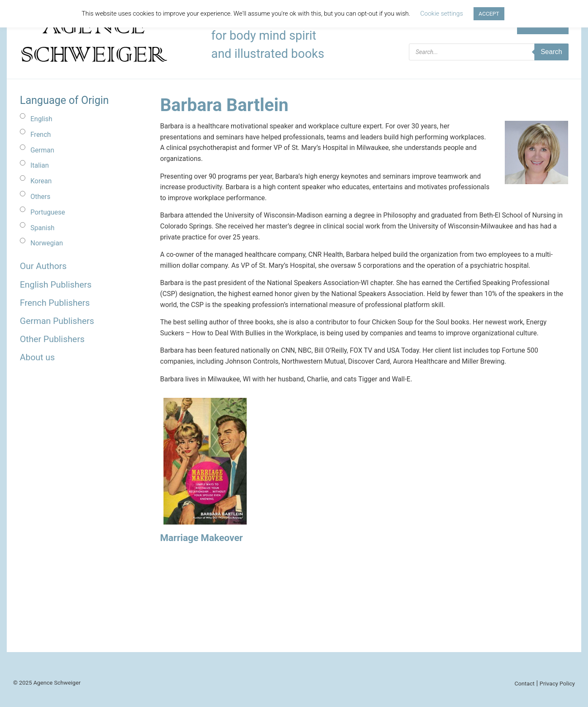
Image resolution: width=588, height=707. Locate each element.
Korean (41, 181)
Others (40, 197)
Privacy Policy (557, 683)
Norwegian (47, 243)
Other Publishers (52, 339)
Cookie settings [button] (442, 14)
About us (37, 357)
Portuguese (48, 212)
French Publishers (55, 303)
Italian (40, 165)
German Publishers (57, 321)
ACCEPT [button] (489, 14)
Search (551, 52)
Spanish (42, 228)
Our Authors (43, 266)
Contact (525, 683)
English (41, 119)
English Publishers (56, 285)
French (41, 135)
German (42, 150)
